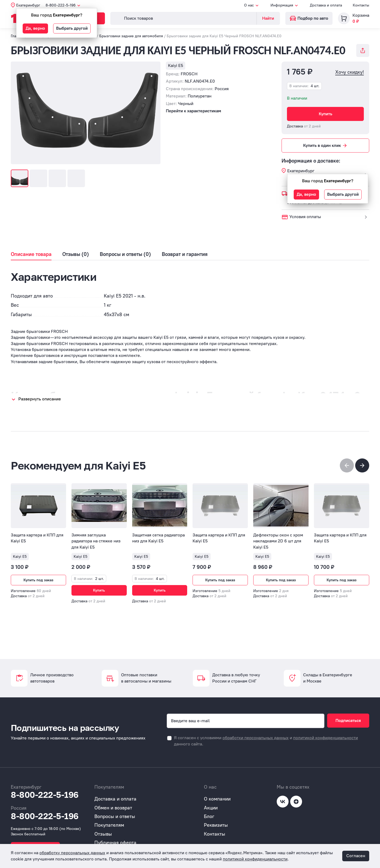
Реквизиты (216, 825)
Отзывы (103, 834)
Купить (326, 114)
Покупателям (109, 825)
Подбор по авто (309, 18)
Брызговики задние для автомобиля (131, 36)
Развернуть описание (40, 399)
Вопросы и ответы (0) (125, 254)
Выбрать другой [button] (72, 28)
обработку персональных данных (72, 853)
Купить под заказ (38, 580)
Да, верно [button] (35, 28)
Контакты (361, 5)
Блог (209, 816)
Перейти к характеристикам (194, 111)
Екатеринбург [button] (28, 5)
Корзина (361, 15)
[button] (362, 465)
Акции (211, 808)
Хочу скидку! (350, 72)
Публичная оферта (115, 843)
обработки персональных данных (256, 738)
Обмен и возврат (113, 808)
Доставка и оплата (326, 5)
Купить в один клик (325, 146)
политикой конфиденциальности (326, 738)
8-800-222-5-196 (45, 795)
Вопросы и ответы (115, 816)
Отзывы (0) (76, 254)
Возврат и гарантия (185, 254)
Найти (268, 18)
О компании (217, 799)
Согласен (356, 856)
